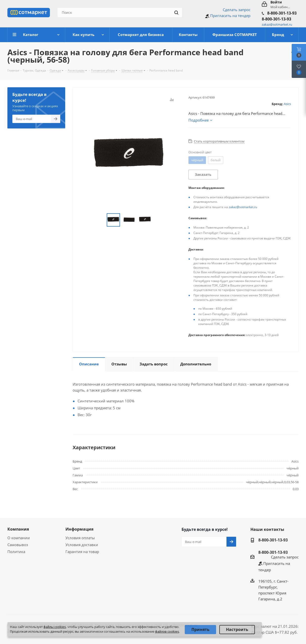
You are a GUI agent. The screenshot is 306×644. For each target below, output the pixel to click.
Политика (16, 552)
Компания (18, 529)
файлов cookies (167, 631)
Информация (79, 529)
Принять (200, 629)
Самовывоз (18, 545)
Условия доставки (82, 545)
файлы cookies (55, 627)
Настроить (237, 629)
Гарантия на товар (82, 552)
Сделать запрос (237, 10)
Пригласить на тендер (230, 16)
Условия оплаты (80, 538)
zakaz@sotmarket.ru (243, 207)
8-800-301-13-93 (282, 13)
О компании (19, 538)
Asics (287, 104)
